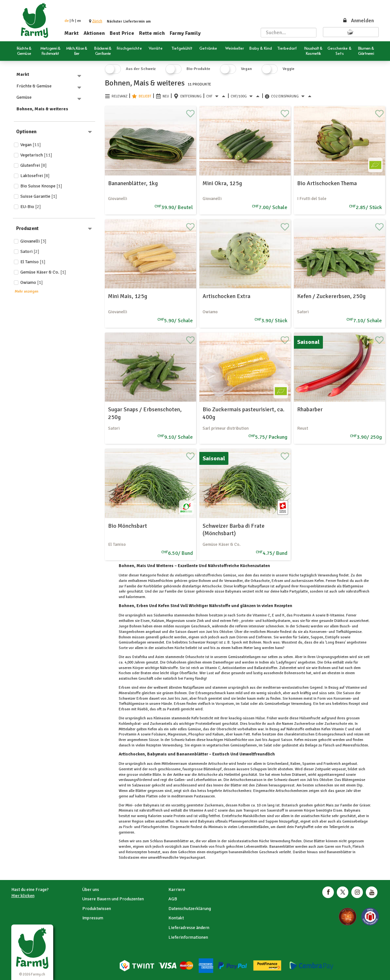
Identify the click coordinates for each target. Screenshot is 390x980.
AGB (173, 899)
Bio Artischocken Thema (327, 183)
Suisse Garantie (39, 196)
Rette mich (152, 33)
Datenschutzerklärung (190, 909)
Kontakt (176, 918)
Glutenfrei (34, 165)
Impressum (93, 918)
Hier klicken (23, 896)
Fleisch (329, 745)
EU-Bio (31, 207)
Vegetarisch (36, 155)
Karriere (177, 890)
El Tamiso (33, 262)
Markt (72, 33)
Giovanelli (33, 241)
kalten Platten (146, 796)
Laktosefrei (35, 176)
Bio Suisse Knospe (41, 186)
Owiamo (32, 282)
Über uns (91, 890)
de (67, 21)
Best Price (122, 33)
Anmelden (358, 21)
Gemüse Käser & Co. (43, 272)
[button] (97, 21)
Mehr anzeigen (27, 291)
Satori (30, 251)
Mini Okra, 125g (222, 183)
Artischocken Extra (226, 296)
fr (73, 21)
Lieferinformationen (188, 937)
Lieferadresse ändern (189, 928)
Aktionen (94, 33)
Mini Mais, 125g (128, 296)
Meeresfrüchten (355, 745)
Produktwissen (97, 909)
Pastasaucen (204, 796)
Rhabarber (310, 409)
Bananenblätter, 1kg (133, 183)
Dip (359, 785)
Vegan (31, 145)
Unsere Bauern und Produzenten (113, 899)
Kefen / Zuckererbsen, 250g (331, 296)
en (79, 21)
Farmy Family (185, 33)
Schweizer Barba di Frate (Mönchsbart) (234, 530)
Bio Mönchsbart (128, 526)
